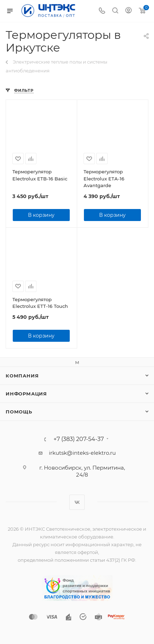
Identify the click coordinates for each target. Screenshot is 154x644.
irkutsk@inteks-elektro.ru (82, 453)
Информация (26, 394)
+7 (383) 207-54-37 (79, 439)
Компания (22, 376)
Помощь (19, 412)
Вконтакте (77, 502)
